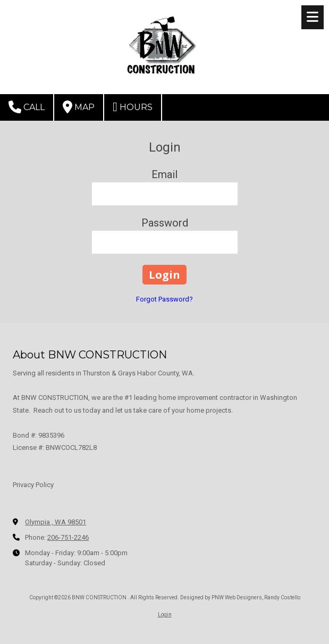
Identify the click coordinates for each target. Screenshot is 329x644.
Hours (133, 107)
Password (165, 223)
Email (164, 174)
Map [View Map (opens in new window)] (79, 107)
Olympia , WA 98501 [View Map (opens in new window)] (56, 522)
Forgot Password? (164, 299)
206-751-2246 (68, 537)
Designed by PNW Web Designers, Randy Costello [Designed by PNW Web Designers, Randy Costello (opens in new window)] (240, 597)
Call (27, 107)
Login (165, 614)
